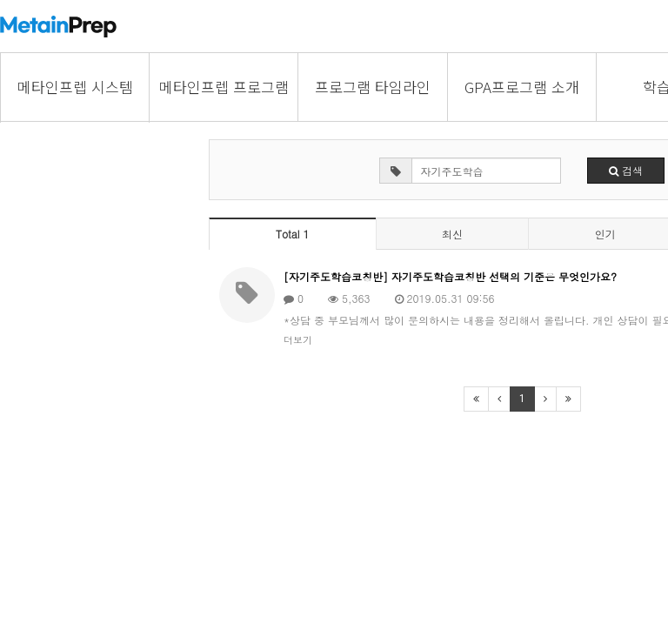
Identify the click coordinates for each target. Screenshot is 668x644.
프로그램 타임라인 (373, 87)
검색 (626, 170)
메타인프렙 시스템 (75, 87)
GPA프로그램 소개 (522, 87)
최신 (452, 234)
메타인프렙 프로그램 (224, 87)
